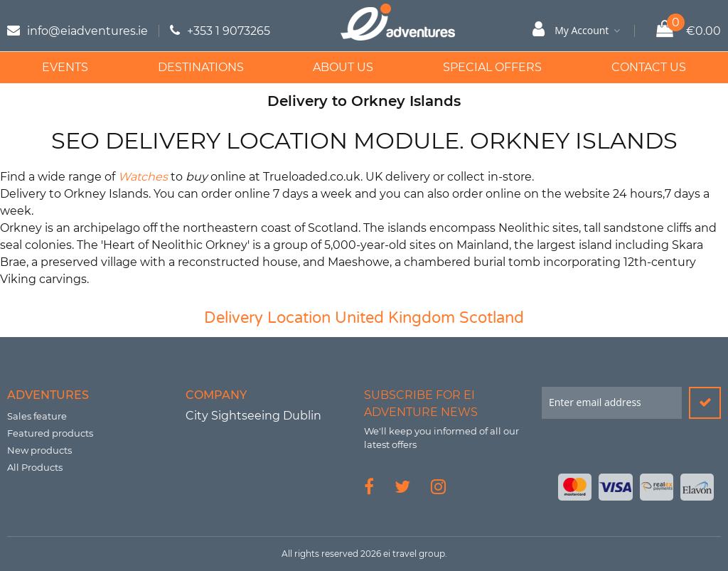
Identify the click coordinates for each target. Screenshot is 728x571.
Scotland (492, 318)
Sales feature (37, 416)
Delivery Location (267, 318)
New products (39, 450)
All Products (35, 467)
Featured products (50, 433)
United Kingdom (395, 318)
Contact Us (649, 67)
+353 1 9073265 (229, 31)
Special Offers (492, 67)
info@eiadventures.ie (87, 31)
